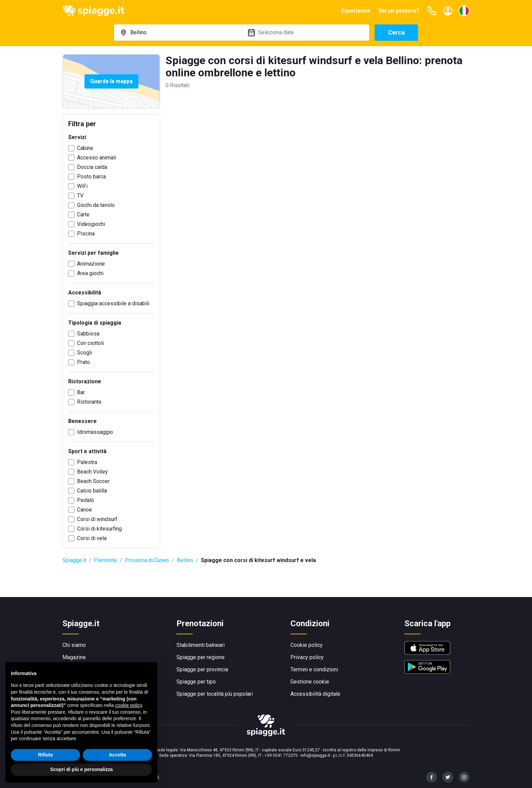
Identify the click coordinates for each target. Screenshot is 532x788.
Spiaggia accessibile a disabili (113, 303)
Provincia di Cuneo (147, 560)
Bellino (185, 560)
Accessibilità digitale (315, 694)
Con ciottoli (90, 343)
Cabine (85, 148)
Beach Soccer (93, 481)
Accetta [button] (118, 755)
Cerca (396, 32)
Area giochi (90, 273)
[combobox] (178, 33)
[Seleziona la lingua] (464, 11)
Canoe (84, 510)
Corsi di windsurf (97, 519)
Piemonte (106, 560)
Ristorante (89, 402)
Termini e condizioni (314, 669)
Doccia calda (92, 167)
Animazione (91, 264)
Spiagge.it (74, 560)
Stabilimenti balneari (201, 645)
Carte (83, 215)
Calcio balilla (92, 491)
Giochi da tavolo (96, 205)
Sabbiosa (88, 334)
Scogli (84, 353)
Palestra (87, 462)
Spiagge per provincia (202, 669)
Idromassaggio (95, 432)
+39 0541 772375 (281, 755)
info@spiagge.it (315, 755)
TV (80, 196)
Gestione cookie (310, 682)
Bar (81, 392)
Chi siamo (74, 645)
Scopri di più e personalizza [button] (81, 769)
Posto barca (91, 177)
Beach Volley (92, 472)
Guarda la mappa (111, 81)
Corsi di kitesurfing (99, 529)
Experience (356, 11)
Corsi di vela (92, 538)
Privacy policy (307, 657)
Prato (83, 362)
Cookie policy (307, 645)
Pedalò (85, 500)
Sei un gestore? (399, 11)
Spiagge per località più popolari (215, 694)
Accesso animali (97, 158)
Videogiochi (91, 224)
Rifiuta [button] (45, 755)
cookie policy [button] (128, 705)
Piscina (86, 234)
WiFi (82, 186)
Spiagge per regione (201, 657)
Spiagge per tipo (196, 682)
